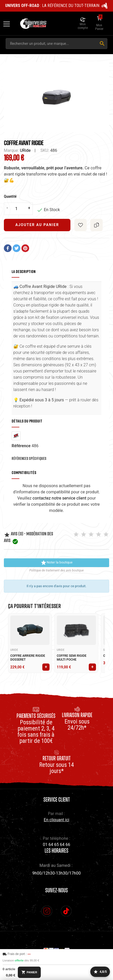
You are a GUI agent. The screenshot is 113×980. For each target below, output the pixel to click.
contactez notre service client (59, 498)
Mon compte (83, 26)
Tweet (17, 248)
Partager (8, 248)
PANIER (29, 972)
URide (25, 150)
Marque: (11, 150)
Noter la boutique (56, 563)
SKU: (45, 150)
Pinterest (25, 248)
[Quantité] (18, 209)
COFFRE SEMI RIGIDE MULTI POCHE (72, 658)
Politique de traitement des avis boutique (56, 570)
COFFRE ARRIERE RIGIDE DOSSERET (28, 658)
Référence (21, 446)
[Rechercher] (102, 44)
